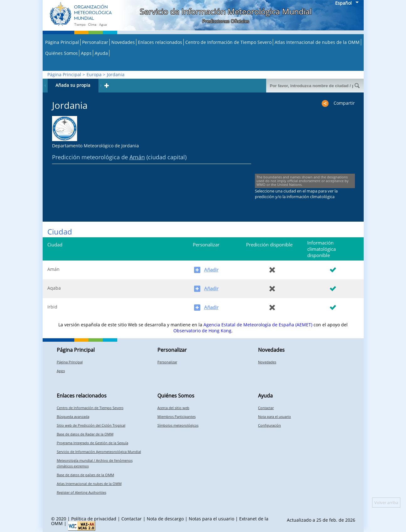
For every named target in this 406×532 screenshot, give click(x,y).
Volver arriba (386, 503)
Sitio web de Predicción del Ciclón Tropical (91, 425)
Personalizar (95, 42)
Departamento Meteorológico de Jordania (95, 146)
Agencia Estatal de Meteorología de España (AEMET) (258, 325)
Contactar (266, 408)
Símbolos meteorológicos (178, 425)
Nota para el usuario (274, 416)
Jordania (116, 74)
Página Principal (62, 42)
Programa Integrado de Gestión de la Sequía (92, 443)
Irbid (52, 307)
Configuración (269, 425)
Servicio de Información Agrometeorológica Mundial (99, 452)
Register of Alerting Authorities (82, 492)
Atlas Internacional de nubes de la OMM (317, 42)
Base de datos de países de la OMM (85, 475)
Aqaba (54, 288)
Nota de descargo (165, 519)
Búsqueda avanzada (73, 416)
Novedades (123, 42)
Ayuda (101, 53)
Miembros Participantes (177, 416)
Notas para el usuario (211, 519)
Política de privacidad (94, 519)
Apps (86, 53)
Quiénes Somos (61, 53)
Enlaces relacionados (160, 42)
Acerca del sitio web (173, 408)
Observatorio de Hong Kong (202, 331)
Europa (94, 74)
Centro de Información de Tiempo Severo (228, 42)
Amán (137, 157)
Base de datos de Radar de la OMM (85, 434)
